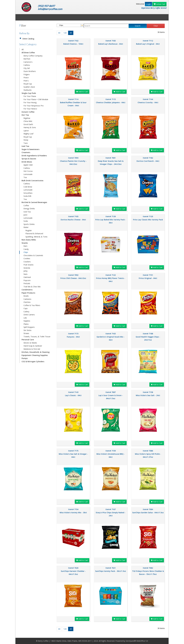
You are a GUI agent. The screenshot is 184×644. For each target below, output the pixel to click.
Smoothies (28, 193)
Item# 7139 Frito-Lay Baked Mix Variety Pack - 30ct (111, 220)
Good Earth (28, 124)
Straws (26, 333)
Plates (26, 324)
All (23, 49)
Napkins (27, 321)
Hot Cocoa (28, 171)
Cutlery (26, 312)
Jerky (25, 271)
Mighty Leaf (28, 134)
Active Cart (159, 4)
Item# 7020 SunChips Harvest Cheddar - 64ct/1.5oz (73, 571)
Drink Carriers (29, 315)
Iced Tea (27, 212)
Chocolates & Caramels (33, 255)
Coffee (26, 205)
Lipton (26, 131)
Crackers (27, 262)
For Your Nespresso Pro (34, 106)
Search (138, 26)
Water (26, 227)
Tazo (26, 143)
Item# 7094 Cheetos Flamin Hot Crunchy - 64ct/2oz (73, 161)
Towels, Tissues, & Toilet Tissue (37, 337)
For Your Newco (30, 109)
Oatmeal (27, 277)
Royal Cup (28, 84)
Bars (25, 246)
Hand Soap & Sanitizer (33, 346)
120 (65, 33)
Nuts (25, 274)
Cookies (27, 258)
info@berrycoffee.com (50, 9)
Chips (26, 252)
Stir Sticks (27, 330)
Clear (156, 26)
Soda (26, 221)
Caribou (27, 65)
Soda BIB (27, 196)
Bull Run (27, 59)
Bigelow (27, 118)
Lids (25, 318)
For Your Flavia (30, 96)
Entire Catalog (28, 39)
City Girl (27, 68)
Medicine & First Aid (32, 349)
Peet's (26, 81)
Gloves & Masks (30, 343)
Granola (27, 268)
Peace (26, 77)
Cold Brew (28, 187)
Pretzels (27, 283)
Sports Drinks (29, 224)
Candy (26, 249)
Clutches (27, 302)
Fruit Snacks (28, 265)
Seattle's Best (29, 87)
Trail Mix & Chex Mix (32, 287)
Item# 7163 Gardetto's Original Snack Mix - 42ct (111, 337)
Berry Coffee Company (33, 56)
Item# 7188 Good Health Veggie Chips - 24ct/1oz (148, 337)
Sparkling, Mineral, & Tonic (36, 237)
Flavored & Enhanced (34, 233)
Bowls (26, 296)
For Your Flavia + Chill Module (36, 99)
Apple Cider (28, 165)
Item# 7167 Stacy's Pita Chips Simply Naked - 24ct (111, 512)
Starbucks (28, 90)
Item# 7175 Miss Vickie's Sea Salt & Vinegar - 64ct (73, 454)
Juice (25, 215)
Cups (26, 308)
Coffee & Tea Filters (32, 305)
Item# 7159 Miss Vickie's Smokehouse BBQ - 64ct (111, 454)
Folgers (27, 74)
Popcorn (27, 280)
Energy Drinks (29, 209)
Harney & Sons (30, 127)
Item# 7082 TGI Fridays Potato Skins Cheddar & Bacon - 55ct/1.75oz (148, 571)
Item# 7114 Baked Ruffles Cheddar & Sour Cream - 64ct (73, 102)
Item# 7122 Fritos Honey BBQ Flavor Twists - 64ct (111, 278)
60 (59, 33)
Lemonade (28, 174)
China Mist (28, 121)
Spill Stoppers (29, 327)
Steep (26, 140)
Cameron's (28, 62)
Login (148, 4)
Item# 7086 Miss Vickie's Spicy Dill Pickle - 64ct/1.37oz (148, 454)
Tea (25, 177)
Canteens (27, 299)
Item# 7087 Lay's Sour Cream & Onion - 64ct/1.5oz (111, 395)
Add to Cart (82, 92)
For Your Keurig (30, 102)
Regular (29, 230)
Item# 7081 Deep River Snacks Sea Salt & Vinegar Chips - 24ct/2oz (111, 161)
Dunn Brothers (30, 71)
